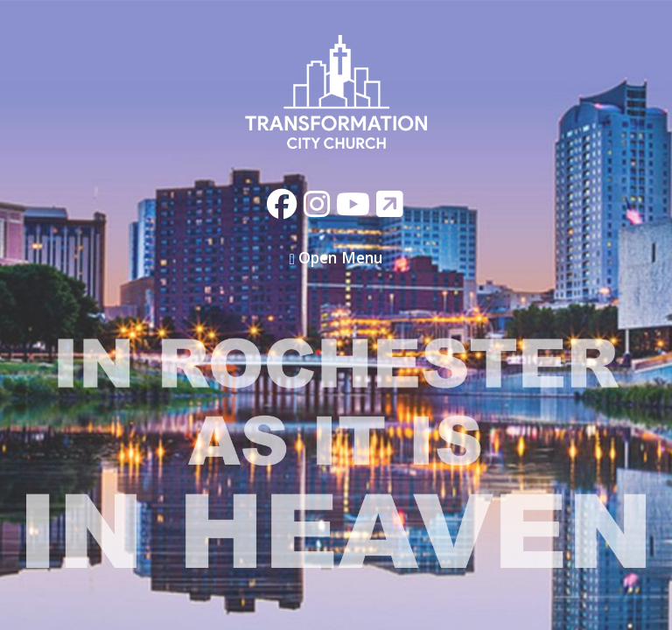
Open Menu (336, 257)
